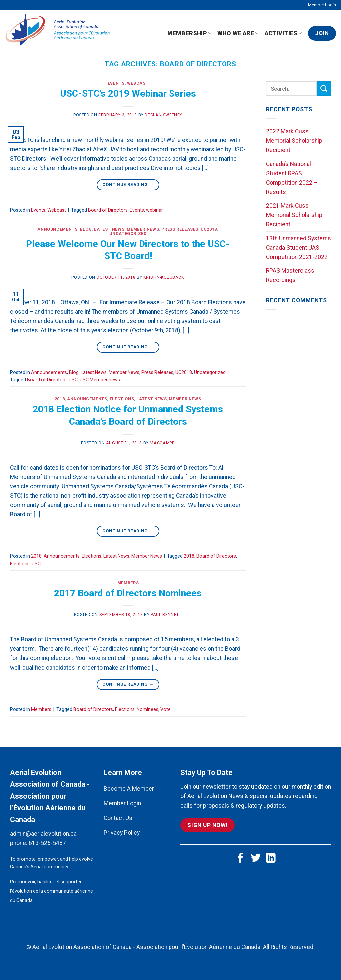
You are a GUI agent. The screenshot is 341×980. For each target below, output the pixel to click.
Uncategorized (128, 234)
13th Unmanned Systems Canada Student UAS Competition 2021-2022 (299, 248)
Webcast (138, 83)
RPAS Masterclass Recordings (290, 275)
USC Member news (100, 380)
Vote (165, 709)
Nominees (147, 709)
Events (116, 83)
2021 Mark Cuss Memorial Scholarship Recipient (294, 215)
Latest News (109, 229)
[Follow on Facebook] (241, 859)
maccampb (162, 443)
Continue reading (128, 184)
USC (73, 380)
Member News (143, 229)
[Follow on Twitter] (256, 859)
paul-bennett (166, 615)
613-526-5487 (47, 843)
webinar (154, 210)
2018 (60, 399)
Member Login (322, 5)
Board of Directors (108, 210)
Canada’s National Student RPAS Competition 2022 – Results (292, 178)
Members (128, 583)
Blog (86, 229)
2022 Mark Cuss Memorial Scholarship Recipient (294, 141)
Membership (189, 33)
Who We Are (238, 33)
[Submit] (324, 88)
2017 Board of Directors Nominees (128, 593)
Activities (283, 33)
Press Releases (180, 229)
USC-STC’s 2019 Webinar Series (128, 93)
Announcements (57, 229)
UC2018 (209, 229)
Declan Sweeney (164, 115)
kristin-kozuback (164, 277)
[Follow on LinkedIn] (271, 859)
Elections (122, 399)
